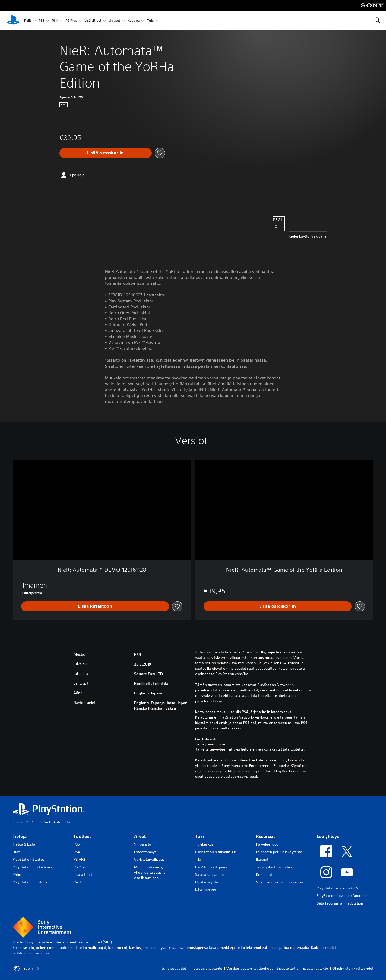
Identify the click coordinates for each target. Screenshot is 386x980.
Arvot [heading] (140, 836)
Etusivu (19, 822)
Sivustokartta (288, 968)
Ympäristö (143, 844)
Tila (198, 859)
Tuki (150, 21)
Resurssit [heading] (265, 836)
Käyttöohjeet (206, 890)
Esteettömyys (145, 852)
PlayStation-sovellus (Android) (342, 896)
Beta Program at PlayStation (340, 903)
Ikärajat (262, 859)
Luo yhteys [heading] (328, 836)
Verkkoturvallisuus (149, 859)
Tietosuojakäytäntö (206, 968)
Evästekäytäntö (315, 968)
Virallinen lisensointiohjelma (280, 882)
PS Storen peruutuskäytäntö (279, 852)
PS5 (41, 21)
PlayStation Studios (29, 859)
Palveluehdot (267, 844)
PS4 (55, 21)
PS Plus (71, 21)
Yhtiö (17, 875)
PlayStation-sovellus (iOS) (338, 888)
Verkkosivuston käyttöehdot (250, 968)
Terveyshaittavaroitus (274, 867)
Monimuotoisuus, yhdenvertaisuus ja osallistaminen (150, 872)
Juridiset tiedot (174, 968)
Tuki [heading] (199, 836)
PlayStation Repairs (211, 867)
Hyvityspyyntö (207, 882)
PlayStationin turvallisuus (216, 852)
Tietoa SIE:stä (24, 844)
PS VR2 (79, 859)
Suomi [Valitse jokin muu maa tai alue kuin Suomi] (27, 969)
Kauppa (134, 21)
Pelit (28, 21)
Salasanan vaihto (209, 875)
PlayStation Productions (32, 867)
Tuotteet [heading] (82, 836)
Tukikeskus (204, 844)
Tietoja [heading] (20, 836)
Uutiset (114, 21)
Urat (16, 852)
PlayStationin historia (30, 882)
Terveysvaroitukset (211, 744)
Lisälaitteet (93, 21)
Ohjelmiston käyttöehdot (353, 968)
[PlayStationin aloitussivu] (13, 21)
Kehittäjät (264, 875)
